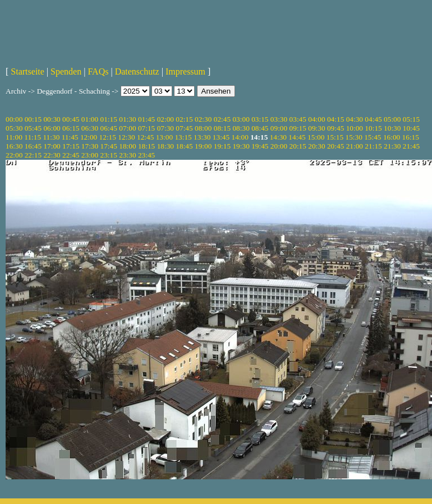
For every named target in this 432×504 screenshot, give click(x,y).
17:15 (71, 146)
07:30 (166, 128)
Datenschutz (137, 71)
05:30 (14, 128)
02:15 (184, 119)
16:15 (411, 137)
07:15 (146, 128)
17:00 (52, 146)
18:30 (166, 146)
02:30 (203, 119)
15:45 (373, 137)
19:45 (260, 146)
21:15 (373, 146)
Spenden (66, 71)
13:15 (183, 137)
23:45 (146, 155)
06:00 (52, 128)
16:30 (14, 146)
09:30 (316, 128)
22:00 (14, 155)
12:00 (89, 137)
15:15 (335, 137)
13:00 (164, 137)
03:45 (298, 119)
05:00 (392, 119)
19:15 (222, 146)
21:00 (355, 146)
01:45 (146, 119)
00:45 (71, 119)
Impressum (185, 71)
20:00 (279, 146)
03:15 (260, 119)
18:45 (184, 146)
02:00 (166, 119)
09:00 (279, 128)
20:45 (336, 146)
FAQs (98, 71)
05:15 (411, 119)
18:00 (127, 146)
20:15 (298, 146)
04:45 (373, 119)
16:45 (33, 146)
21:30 (392, 146)
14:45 (297, 137)
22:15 (33, 155)
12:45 (145, 137)
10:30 (392, 128)
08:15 (222, 128)
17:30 (90, 146)
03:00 (241, 119)
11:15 (33, 137)
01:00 (90, 119)
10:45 (411, 128)
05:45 (33, 128)
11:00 (14, 137)
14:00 (240, 137)
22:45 (71, 155)
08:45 (260, 128)
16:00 (392, 137)
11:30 (51, 137)
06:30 (90, 128)
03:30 (279, 119)
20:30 (316, 146)
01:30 (127, 119)
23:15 (109, 155)
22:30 (52, 155)
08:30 (241, 128)
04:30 (355, 119)
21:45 (411, 146)
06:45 (109, 128)
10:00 (355, 128)
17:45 (109, 146)
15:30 (353, 137)
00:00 (14, 119)
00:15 (33, 119)
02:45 (222, 119)
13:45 (221, 137)
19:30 (241, 146)
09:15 (298, 128)
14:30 (278, 137)
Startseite (27, 71)
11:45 (70, 137)
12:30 (126, 137)
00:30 (52, 119)
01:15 (109, 119)
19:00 (203, 146)
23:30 (127, 155)
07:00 (127, 128)
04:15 (336, 119)
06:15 (71, 128)
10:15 (373, 128)
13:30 (202, 137)
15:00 (316, 137)
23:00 (90, 155)
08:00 (203, 128)
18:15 (146, 146)
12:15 (108, 137)
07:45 (184, 128)
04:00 (316, 119)
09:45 (336, 128)
